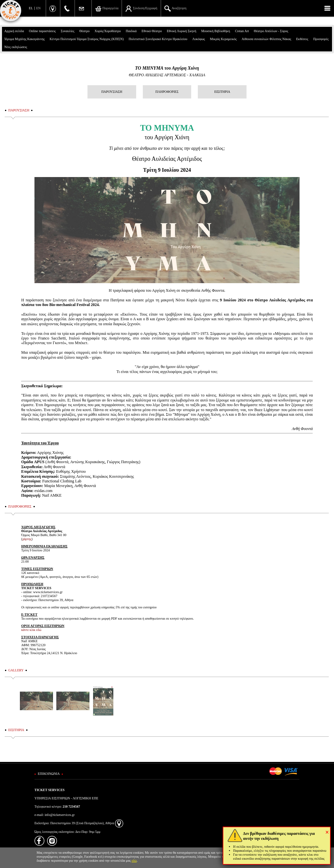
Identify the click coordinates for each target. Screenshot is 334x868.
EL (31, 8)
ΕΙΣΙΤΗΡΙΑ (222, 92)
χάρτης (27, 539)
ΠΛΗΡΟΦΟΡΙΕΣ (167, 92)
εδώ (134, 861)
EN (38, 8)
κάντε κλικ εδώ (31, 630)
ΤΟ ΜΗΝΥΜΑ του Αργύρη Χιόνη (167, 68)
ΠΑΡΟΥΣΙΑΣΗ (112, 92)
